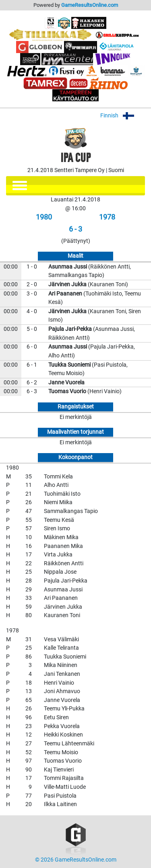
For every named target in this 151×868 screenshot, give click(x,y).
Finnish (123, 116)
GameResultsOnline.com (90, 5)
